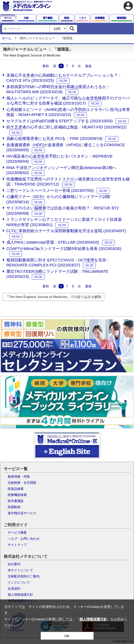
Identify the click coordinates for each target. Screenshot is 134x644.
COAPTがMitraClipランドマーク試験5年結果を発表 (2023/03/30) (64, 248)
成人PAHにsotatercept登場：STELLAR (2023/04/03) (53, 242)
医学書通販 (16, 501)
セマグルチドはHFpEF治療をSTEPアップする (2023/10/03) (60, 121)
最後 (88, 66)
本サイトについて (20, 570)
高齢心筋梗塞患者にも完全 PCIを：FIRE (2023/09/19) (55, 138)
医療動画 (14, 507)
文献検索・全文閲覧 (22, 483)
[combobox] (26, 29)
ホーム (7, 38)
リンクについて (19, 582)
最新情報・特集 (19, 477)
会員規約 (14, 589)
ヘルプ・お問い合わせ (24, 539)
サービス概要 (17, 533)
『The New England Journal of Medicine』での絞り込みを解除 (53, 297)
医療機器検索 (17, 495)
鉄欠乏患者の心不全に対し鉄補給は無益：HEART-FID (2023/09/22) (66, 127)
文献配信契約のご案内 (24, 576)
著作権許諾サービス (22, 513)
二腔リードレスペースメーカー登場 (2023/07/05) (50, 190)
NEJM (63, 81)
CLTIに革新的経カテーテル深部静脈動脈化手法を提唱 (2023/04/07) (66, 231)
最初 (46, 66)
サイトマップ (17, 545)
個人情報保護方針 (20, 595)
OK (67, 636)
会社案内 (14, 564)
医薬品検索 (16, 489)
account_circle (128, 6)
